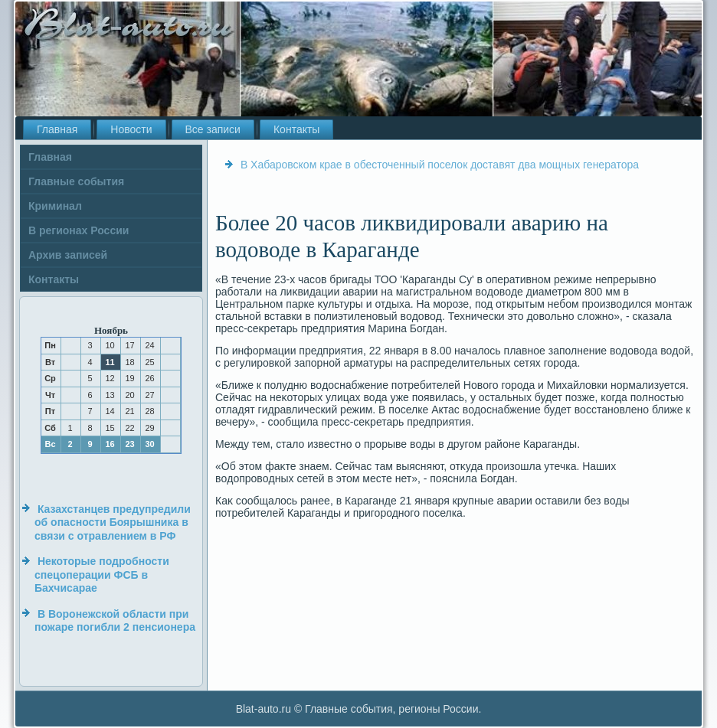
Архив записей (68, 255)
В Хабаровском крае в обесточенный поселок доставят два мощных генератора (440, 165)
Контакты (296, 129)
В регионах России (79, 230)
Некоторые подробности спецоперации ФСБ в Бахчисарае (102, 575)
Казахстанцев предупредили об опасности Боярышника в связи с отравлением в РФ (113, 522)
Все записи (213, 129)
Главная (57, 129)
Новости (131, 129)
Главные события (76, 181)
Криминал (55, 206)
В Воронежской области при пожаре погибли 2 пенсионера (115, 621)
